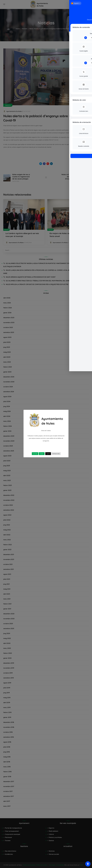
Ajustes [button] (48, 454)
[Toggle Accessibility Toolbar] (88, 864)
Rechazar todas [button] (56, 454)
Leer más (35, 454)
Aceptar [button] (42, 454)
